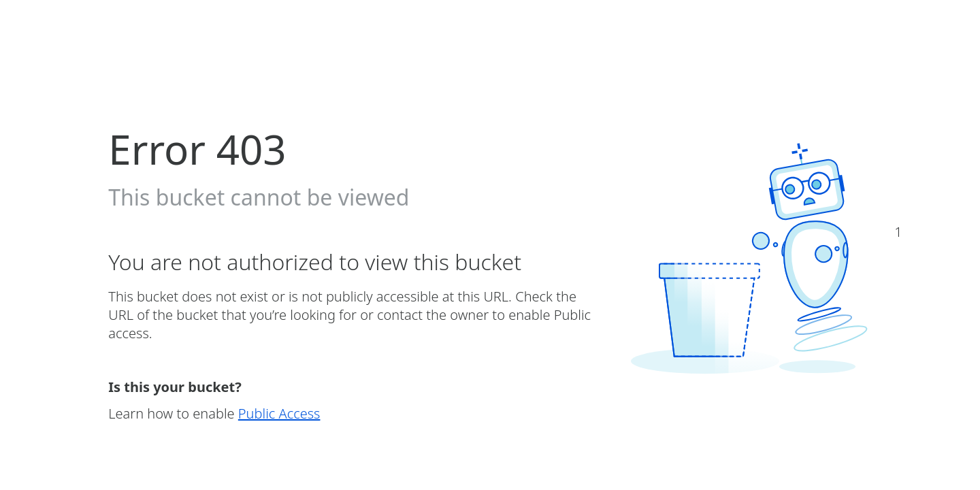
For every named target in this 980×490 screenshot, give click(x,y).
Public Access (279, 413)
